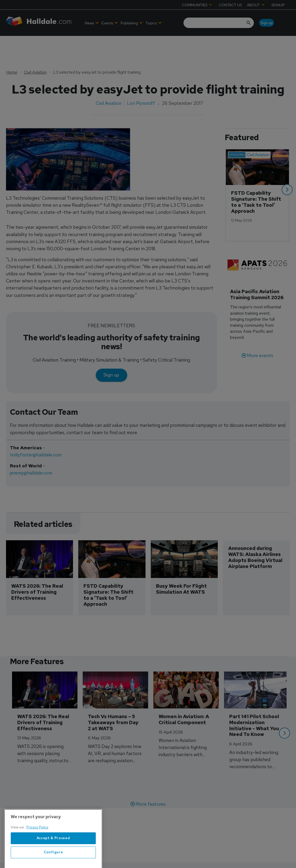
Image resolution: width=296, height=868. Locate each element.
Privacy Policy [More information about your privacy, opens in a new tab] (37, 848)
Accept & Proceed (53, 859)
